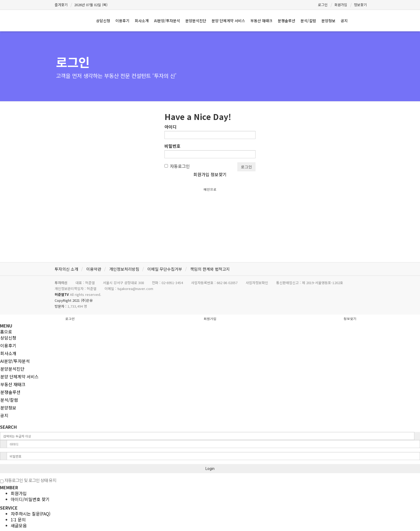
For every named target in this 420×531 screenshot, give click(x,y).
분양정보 (328, 21)
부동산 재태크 (261, 21)
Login (210, 469)
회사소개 (142, 21)
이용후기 (122, 21)
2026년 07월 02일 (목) (91, 5)
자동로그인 (177, 166)
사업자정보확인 (257, 283)
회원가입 (341, 5)
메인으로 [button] (210, 189)
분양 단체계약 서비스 (228, 21)
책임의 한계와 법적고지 (210, 269)
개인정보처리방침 (124, 269)
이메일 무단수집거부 (165, 269)
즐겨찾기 (61, 5)
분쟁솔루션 (286, 21)
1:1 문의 (18, 519)
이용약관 (94, 269)
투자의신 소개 (66, 269)
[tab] (210, 338)
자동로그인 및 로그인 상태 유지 (28, 480)
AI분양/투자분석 (167, 21)
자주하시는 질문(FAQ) (31, 514)
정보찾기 (360, 5)
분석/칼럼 (308, 21)
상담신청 (103, 21)
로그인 (323, 5)
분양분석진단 (196, 21)
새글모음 (19, 525)
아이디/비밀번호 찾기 (30, 499)
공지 (344, 21)
